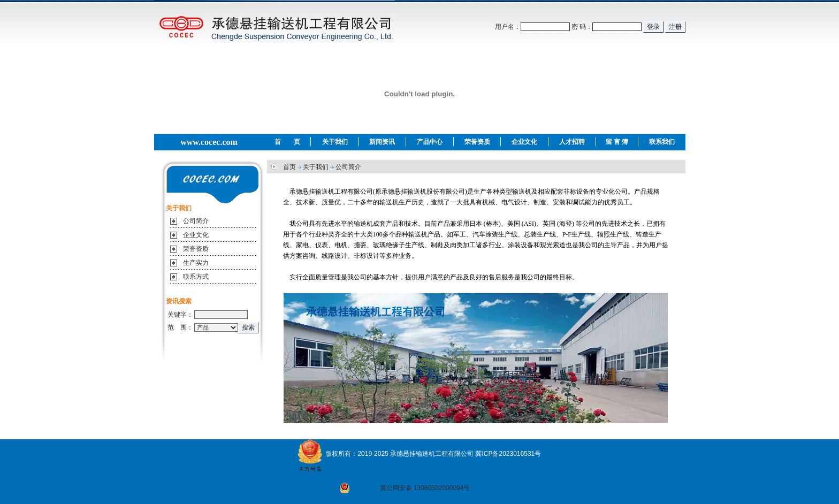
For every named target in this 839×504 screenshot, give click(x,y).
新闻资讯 (382, 142)
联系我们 (662, 142)
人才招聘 (572, 142)
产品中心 (430, 142)
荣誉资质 (477, 142)
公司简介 (196, 221)
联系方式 (196, 277)
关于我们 (335, 142)
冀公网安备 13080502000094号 (425, 488)
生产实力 (196, 263)
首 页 (287, 142)
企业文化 (524, 142)
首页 (289, 167)
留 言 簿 (617, 142)
